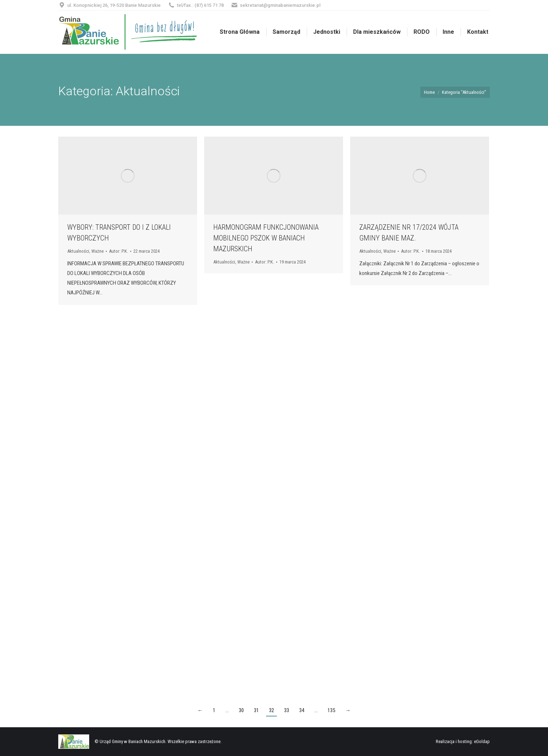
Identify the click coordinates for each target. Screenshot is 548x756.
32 (271, 710)
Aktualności (78, 251)
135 (331, 710)
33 (287, 710)
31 (256, 710)
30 (241, 710)
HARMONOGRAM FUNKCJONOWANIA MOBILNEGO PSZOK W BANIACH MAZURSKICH (266, 238)
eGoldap (482, 741)
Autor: (118, 251)
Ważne (97, 251)
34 (302, 710)
